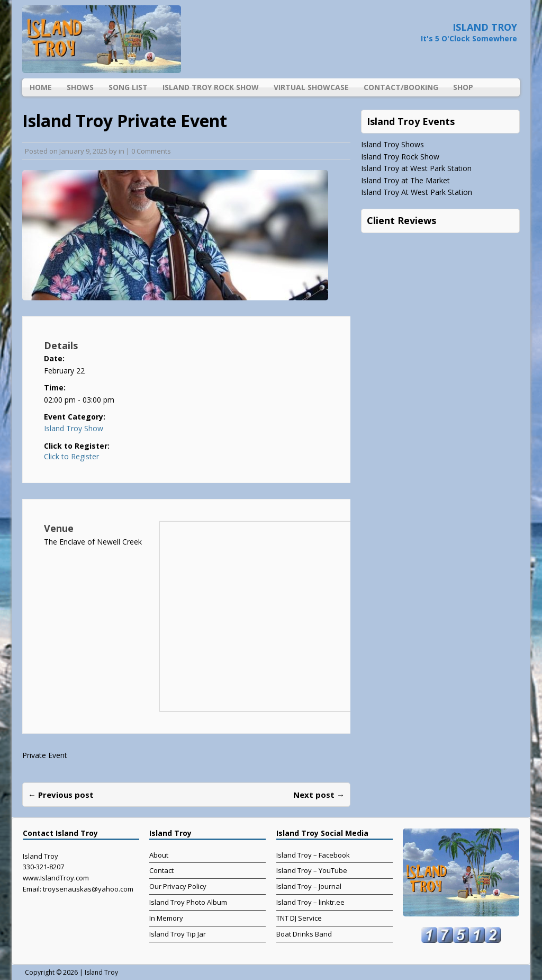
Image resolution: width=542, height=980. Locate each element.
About (159, 855)
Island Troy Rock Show (211, 87)
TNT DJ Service (299, 918)
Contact (161, 870)
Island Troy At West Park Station (417, 192)
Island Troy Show (74, 428)
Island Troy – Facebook (313, 855)
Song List (128, 87)
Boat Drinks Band (304, 934)
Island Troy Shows (392, 144)
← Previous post (61, 795)
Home (41, 87)
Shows (80, 87)
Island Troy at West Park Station (416, 168)
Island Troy (101, 972)
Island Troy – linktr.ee (310, 902)
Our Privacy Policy (178, 886)
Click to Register (71, 457)
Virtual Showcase (311, 87)
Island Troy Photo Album (188, 902)
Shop (463, 87)
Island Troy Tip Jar (178, 934)
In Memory (166, 918)
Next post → (319, 795)
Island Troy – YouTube (312, 870)
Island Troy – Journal (309, 886)
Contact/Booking (401, 87)
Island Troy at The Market (405, 180)
